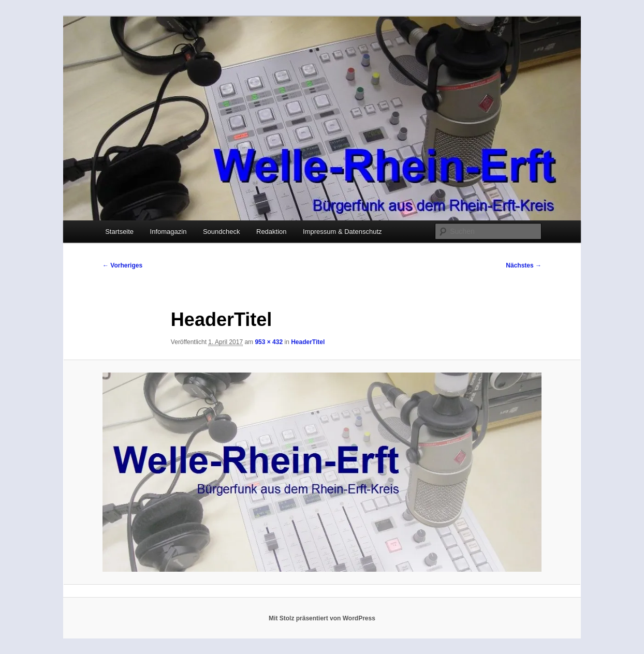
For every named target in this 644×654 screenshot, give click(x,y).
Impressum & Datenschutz (342, 232)
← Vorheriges (122, 265)
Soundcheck (222, 232)
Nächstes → (524, 265)
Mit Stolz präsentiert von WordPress (322, 618)
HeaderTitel (308, 342)
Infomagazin (169, 232)
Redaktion (272, 232)
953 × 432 (269, 342)
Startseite (119, 232)
